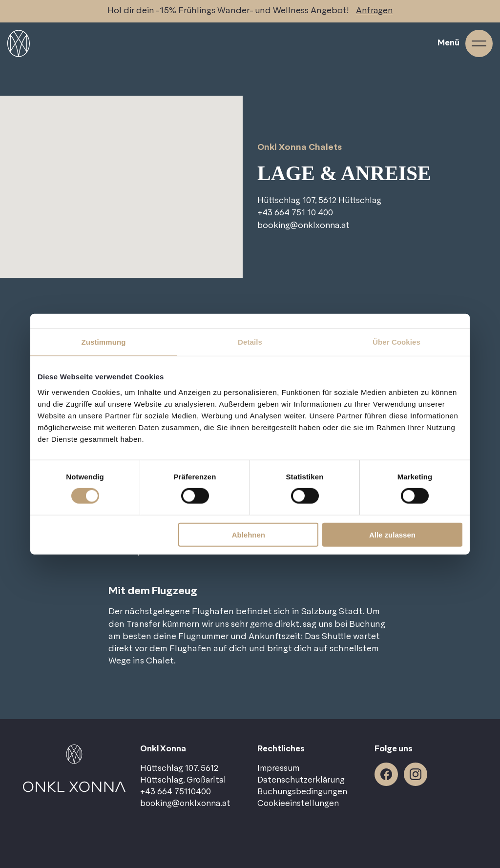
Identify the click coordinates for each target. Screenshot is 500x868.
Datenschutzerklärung (301, 780)
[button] (122, 171)
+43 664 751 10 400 (297, 213)
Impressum (278, 768)
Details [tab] (250, 342)
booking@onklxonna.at (305, 225)
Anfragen (375, 11)
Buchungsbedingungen (302, 792)
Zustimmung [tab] (104, 342)
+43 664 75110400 (176, 792)
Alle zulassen (392, 534)
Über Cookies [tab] (396, 342)
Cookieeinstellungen (298, 804)
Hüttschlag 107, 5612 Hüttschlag (321, 201)
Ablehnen (249, 534)
